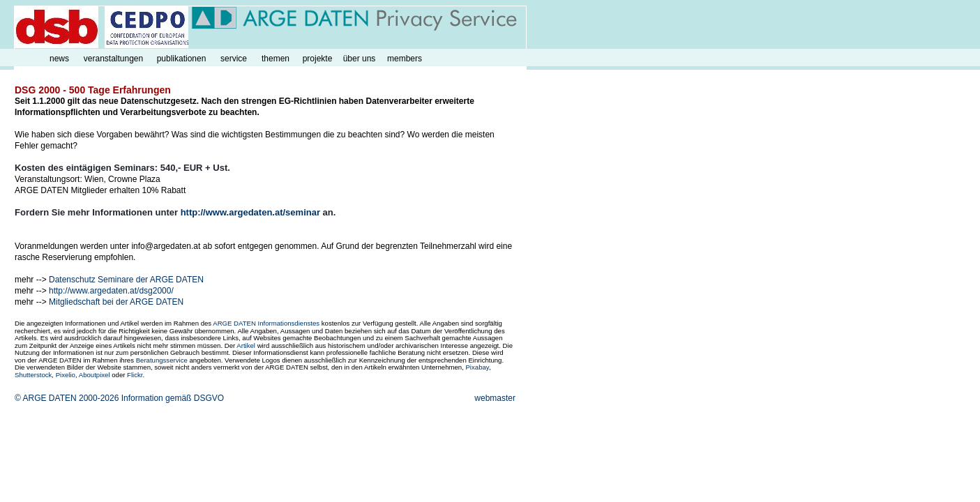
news (59, 59)
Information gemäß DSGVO (173, 398)
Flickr (135, 375)
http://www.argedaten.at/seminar (250, 212)
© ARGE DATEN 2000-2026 (67, 398)
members (405, 59)
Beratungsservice (162, 360)
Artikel (246, 345)
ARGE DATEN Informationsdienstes (266, 323)
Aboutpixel (95, 375)
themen (276, 59)
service (234, 59)
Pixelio (66, 375)
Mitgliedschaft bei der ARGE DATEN (116, 302)
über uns (360, 59)
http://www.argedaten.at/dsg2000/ (111, 291)
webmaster (495, 398)
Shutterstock (33, 375)
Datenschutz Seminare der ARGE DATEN (126, 280)
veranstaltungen (113, 59)
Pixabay (477, 367)
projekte (318, 59)
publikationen (182, 59)
